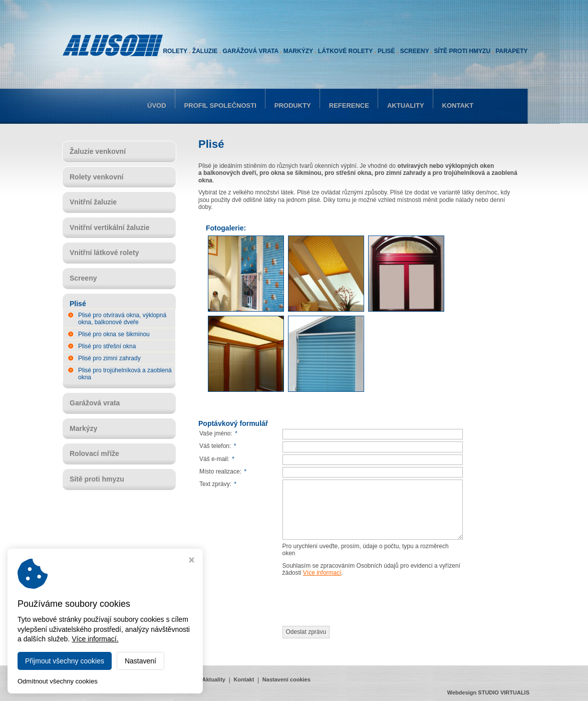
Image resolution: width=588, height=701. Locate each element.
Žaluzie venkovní (98, 151)
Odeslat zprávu (306, 632)
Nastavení (140, 661)
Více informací (322, 573)
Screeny (83, 278)
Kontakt (458, 105)
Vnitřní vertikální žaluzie (110, 227)
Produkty (293, 105)
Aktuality (406, 105)
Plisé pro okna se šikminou (114, 334)
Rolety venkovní (96, 177)
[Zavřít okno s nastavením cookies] (192, 561)
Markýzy (83, 428)
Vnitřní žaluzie (93, 202)
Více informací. (95, 639)
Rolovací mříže (94, 453)
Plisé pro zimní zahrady (109, 358)
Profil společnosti (220, 105)
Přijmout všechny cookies (65, 661)
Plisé (78, 304)
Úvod (157, 105)
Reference (349, 105)
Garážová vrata (95, 403)
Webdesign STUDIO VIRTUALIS (488, 692)
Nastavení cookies (286, 679)
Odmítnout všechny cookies (58, 681)
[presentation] (359, 601)
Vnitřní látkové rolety (104, 253)
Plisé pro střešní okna (107, 346)
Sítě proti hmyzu (97, 479)
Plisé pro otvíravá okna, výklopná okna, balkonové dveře (122, 319)
